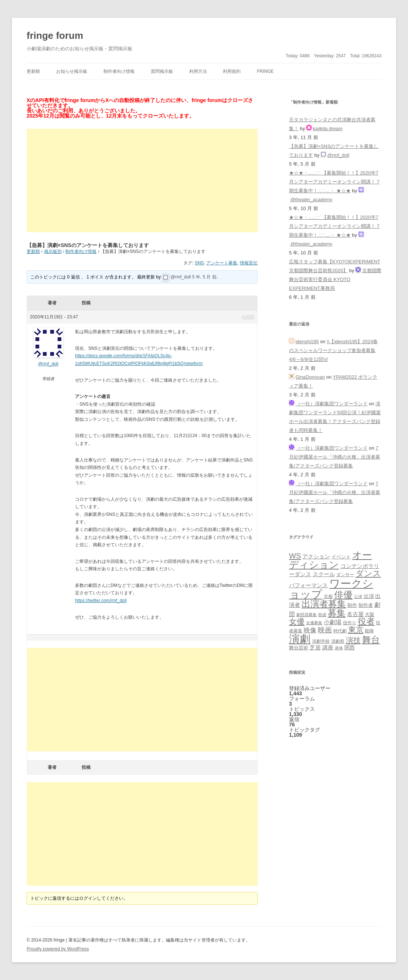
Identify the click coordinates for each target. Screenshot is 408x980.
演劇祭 (338, 641)
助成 (322, 615)
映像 (310, 630)
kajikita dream (328, 129)
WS (295, 556)
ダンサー (345, 575)
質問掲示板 (162, 71)
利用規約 (232, 71)
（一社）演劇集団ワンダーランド (332, 404)
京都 (328, 596)
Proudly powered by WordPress (58, 949)
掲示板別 (53, 251)
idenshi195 (307, 342)
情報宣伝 (249, 263)
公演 (358, 597)
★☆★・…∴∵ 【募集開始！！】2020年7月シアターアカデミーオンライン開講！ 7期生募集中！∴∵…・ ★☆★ (334, 182)
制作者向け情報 (119, 71)
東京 (356, 630)
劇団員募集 (307, 615)
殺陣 (369, 631)
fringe (265, 71)
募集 (337, 613)
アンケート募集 (222, 263)
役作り (350, 623)
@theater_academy (312, 200)
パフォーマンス (308, 585)
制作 (352, 605)
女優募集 (314, 623)
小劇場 (333, 622)
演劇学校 (321, 641)
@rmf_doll (181, 277)
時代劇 (340, 631)
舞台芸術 (299, 648)
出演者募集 (324, 604)
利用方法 (198, 71)
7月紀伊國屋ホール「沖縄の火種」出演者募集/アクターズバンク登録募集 (335, 457)
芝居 (315, 647)
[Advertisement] (142, 180)
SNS (199, 263)
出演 (369, 596)
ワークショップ (331, 589)
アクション (316, 556)
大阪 (370, 615)
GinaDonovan (310, 377)
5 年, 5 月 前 (204, 277)
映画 (325, 630)
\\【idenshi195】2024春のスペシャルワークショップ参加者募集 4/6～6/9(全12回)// (333, 350)
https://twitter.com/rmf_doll (101, 601)
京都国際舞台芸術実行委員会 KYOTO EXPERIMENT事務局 (335, 279)
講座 (328, 648)
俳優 (343, 595)
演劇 (300, 639)
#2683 (248, 317)
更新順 (33, 71)
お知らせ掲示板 (72, 71)
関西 (350, 648)
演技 (353, 640)
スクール (324, 574)
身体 (339, 648)
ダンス (368, 573)
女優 (297, 621)
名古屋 (355, 614)
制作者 (366, 605)
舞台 (371, 640)
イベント (341, 557)
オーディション (330, 560)
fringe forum (55, 36)
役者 (366, 621)
